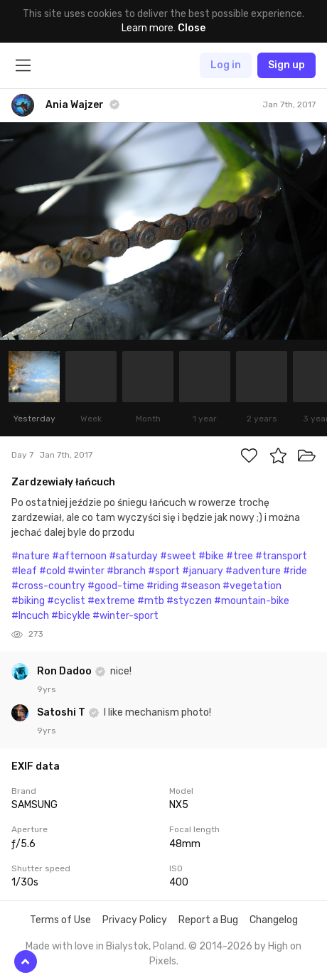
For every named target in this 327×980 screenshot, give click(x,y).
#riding (162, 586)
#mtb (151, 601)
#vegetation (252, 586)
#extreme (111, 601)
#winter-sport (125, 616)
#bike (211, 556)
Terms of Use (60, 920)
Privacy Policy (135, 920)
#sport (164, 571)
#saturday (133, 556)
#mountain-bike (252, 601)
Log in (226, 65)
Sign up (286, 65)
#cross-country (48, 586)
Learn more (148, 28)
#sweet (178, 556)
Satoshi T (62, 712)
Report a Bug (208, 920)
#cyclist (66, 601)
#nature (31, 556)
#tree (240, 556)
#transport (281, 556)
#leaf (24, 571)
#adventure (253, 571)
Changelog (274, 920)
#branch (126, 571)
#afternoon (79, 556)
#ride (295, 571)
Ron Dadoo (65, 671)
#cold (52, 571)
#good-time (116, 586)
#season (200, 586)
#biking (28, 601)
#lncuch (30, 616)
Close (192, 28)
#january (203, 571)
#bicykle (71, 616)
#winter (86, 571)
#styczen (189, 601)
